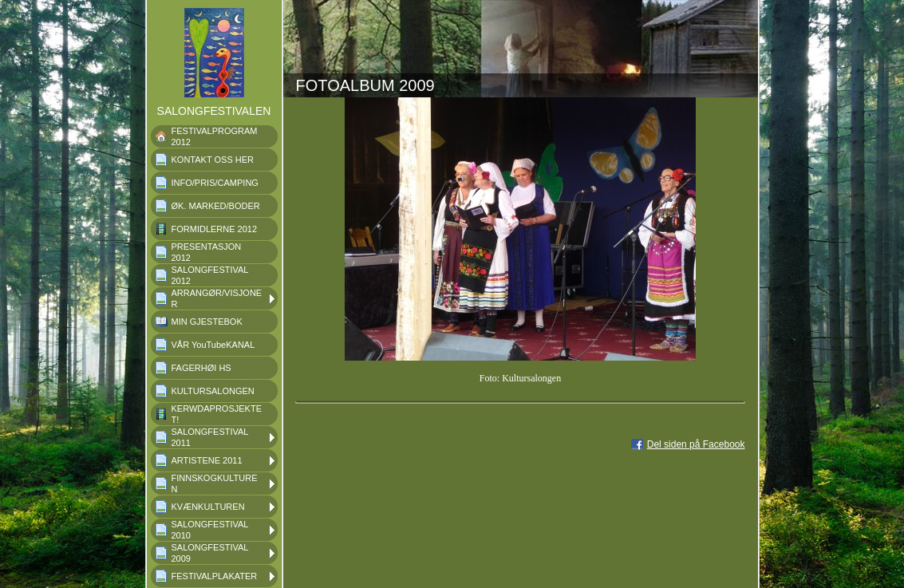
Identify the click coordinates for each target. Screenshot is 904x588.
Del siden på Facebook (696, 444)
